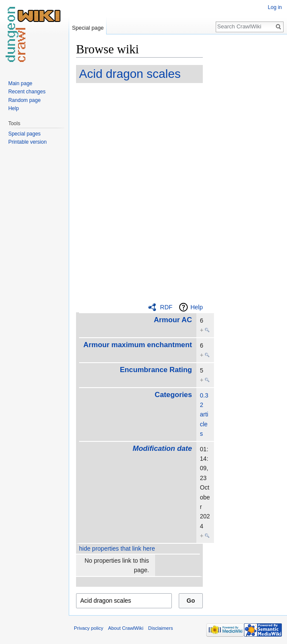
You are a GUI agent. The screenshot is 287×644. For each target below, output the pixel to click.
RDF (166, 307)
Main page (20, 83)
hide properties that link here (117, 548)
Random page (24, 100)
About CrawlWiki (126, 628)
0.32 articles (204, 415)
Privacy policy (89, 628)
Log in (275, 7)
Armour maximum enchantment (138, 345)
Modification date (162, 448)
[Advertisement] (246, 170)
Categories (173, 395)
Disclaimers (161, 628)
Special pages (24, 134)
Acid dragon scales (130, 74)
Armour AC (173, 320)
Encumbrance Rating (156, 370)
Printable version (27, 142)
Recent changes (27, 92)
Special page (88, 28)
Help (197, 307)
